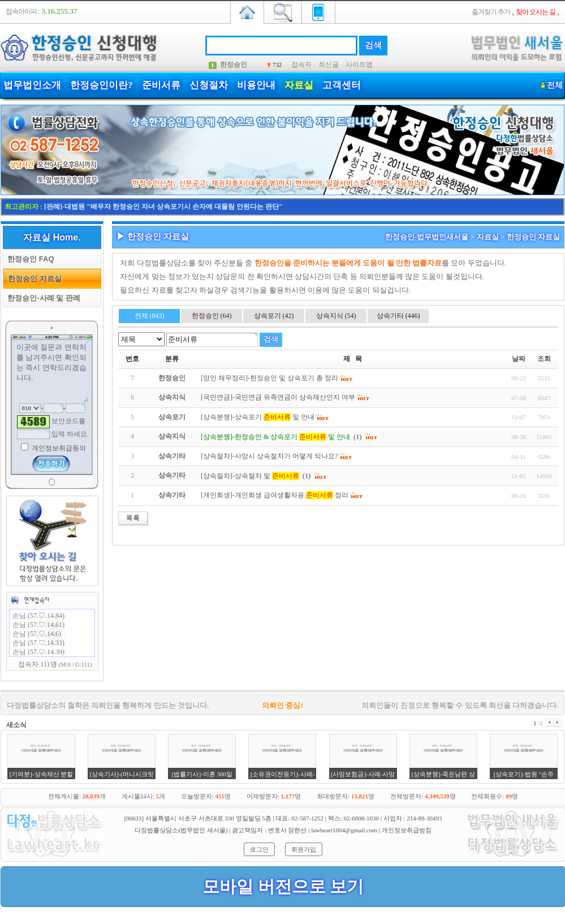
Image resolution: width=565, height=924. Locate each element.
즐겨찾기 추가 (491, 12)
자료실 (299, 85)
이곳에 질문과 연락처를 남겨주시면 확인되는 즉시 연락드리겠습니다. (52, 372)
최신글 (329, 65)
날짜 (519, 359)
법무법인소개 (32, 85)
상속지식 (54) (336, 316)
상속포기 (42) (274, 316)
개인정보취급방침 (407, 830)
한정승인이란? (102, 85)
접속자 (301, 65)
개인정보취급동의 (58, 448)
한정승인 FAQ (29, 259)
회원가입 (304, 849)
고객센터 (342, 85)
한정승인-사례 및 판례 (42, 298)
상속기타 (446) (398, 316)
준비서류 (161, 85)
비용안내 (256, 85)
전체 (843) (150, 316)
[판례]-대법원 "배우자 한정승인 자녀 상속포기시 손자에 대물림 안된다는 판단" (163, 207)
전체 (555, 85)
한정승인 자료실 (33, 279)
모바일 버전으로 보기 (283, 886)
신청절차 (209, 85)
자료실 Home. (52, 237)
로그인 (259, 849)
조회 (544, 359)
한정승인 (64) (212, 316)
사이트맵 (359, 65)
